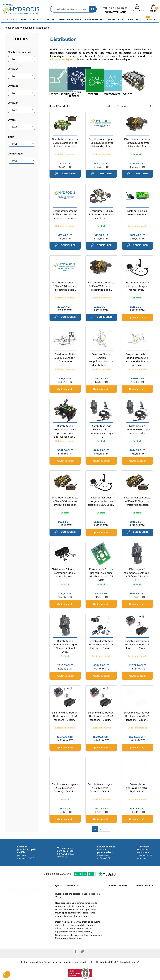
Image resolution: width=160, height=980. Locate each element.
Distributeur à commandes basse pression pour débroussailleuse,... (65, 431)
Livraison (114, 895)
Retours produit (143, 904)
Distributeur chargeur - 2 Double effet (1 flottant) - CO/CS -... (65, 788)
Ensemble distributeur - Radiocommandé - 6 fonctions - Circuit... (137, 644)
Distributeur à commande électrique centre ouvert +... (137, 429)
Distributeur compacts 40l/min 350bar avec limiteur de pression (137, 501)
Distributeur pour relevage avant (137, 213)
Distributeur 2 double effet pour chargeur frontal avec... (137, 286)
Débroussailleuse (62, 94)
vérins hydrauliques (62, 59)
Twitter (82, 951)
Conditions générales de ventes (78, 962)
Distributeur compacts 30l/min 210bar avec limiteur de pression (65, 143)
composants (51, 19)
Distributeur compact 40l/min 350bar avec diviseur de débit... (101, 143)
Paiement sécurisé (118, 899)
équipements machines (94, 19)
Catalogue (114, 904)
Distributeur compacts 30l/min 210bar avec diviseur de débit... (65, 286)
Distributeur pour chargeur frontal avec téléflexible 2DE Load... (101, 501)
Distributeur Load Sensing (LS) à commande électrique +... (101, 431)
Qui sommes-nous (118, 909)
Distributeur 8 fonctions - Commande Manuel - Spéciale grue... (65, 573)
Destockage (151, 19)
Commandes (142, 909)
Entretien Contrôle (116, 19)
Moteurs (14, 19)
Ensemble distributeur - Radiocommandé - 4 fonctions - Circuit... (101, 644)
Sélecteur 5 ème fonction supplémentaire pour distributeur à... (101, 360)
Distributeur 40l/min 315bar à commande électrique (101, 214)
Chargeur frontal (74, 94)
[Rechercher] (70, 9)
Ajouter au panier (137, 317)
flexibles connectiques (70, 19)
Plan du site (115, 927)
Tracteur (92, 94)
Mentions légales (28, 962)
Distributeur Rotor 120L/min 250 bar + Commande (65, 358)
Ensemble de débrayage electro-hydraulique (137, 788)
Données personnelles (50, 962)
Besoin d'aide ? (134, 19)
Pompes (4, 19)
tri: (108, 106)
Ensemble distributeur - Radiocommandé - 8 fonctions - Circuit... (101, 716)
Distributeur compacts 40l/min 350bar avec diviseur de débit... (137, 143)
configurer (65, 173)
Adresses (140, 918)
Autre (128, 94)
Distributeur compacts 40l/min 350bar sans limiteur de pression (65, 501)
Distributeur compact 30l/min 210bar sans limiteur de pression (65, 214)
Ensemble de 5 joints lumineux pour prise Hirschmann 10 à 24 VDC (101, 575)
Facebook (75, 951)
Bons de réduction (145, 923)
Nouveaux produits (118, 923)
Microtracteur (114, 94)
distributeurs (36, 19)
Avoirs (139, 913)
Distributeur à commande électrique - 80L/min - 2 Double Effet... (137, 575)
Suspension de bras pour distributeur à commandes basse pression (137, 360)
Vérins (24, 19)
